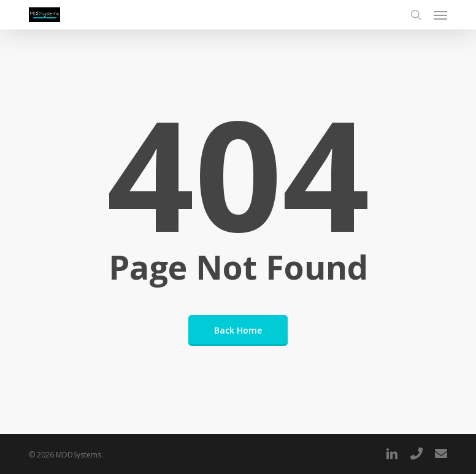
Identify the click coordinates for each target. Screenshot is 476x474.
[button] (440, 15)
